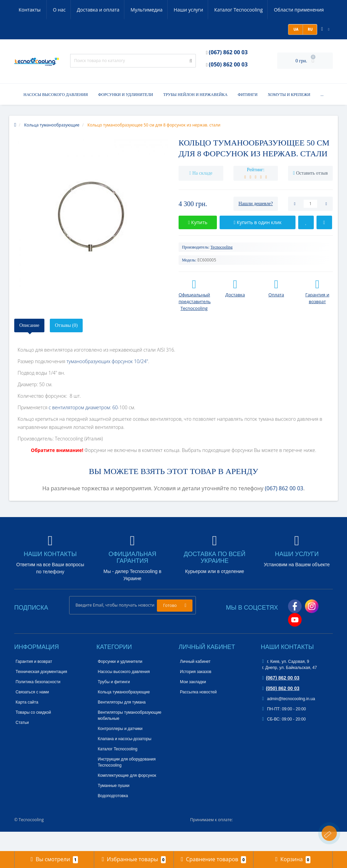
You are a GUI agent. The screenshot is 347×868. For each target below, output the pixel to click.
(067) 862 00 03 (228, 72)
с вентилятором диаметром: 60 (83, 427)
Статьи (22, 742)
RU (310, 49)
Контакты (30, 29)
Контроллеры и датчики (120, 748)
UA (295, 49)
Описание (29, 345)
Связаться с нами (32, 712)
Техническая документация (41, 691)
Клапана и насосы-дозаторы (125, 758)
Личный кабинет (195, 681)
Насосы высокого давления (56, 114)
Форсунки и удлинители (125, 114)
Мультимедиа (115, 10)
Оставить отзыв (312, 193)
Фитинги (247, 114)
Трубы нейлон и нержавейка (196, 114)
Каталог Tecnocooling (209, 10)
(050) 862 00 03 (228, 84)
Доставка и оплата (65, 10)
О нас (25, 10)
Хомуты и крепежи (289, 114)
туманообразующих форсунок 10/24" (107, 381)
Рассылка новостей (198, 712)
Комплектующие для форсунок (127, 795)
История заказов (196, 691)
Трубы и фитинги (114, 702)
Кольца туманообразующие (124, 712)
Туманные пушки (114, 805)
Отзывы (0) (66, 345)
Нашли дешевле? (256, 223)
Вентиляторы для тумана (122, 722)
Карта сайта (27, 722)
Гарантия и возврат (34, 681)
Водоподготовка (113, 815)
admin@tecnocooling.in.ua (289, 718)
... (322, 114)
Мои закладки (193, 702)
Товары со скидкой (33, 732)
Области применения (270, 10)
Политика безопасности (38, 702)
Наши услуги (157, 10)
